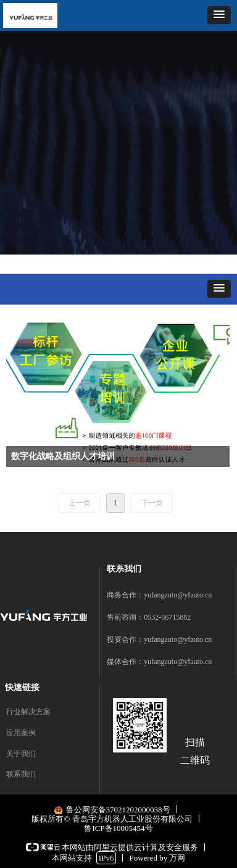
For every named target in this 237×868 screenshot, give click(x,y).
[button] (219, 15)
